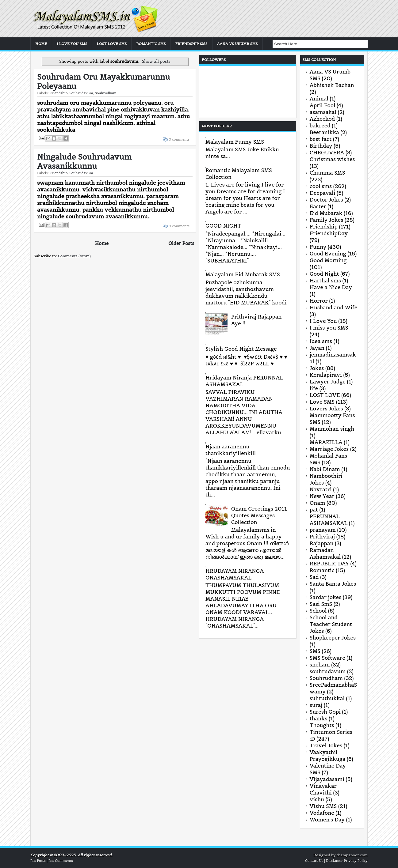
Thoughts (322, 725)
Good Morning (328, 260)
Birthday (321, 146)
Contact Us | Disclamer (324, 861)
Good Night (324, 274)
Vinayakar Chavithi (323, 789)
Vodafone (322, 813)
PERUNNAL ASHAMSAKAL (329, 520)
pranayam (323, 530)
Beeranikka (324, 132)
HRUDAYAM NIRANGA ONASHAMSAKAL (235, 574)
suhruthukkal (327, 698)
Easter (318, 206)
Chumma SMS (327, 173)
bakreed (320, 126)
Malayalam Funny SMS (235, 142)
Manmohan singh (332, 429)
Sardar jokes (326, 597)
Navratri (321, 489)
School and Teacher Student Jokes (331, 624)
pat (314, 510)
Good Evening (328, 254)
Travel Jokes (326, 745)
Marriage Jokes (329, 449)
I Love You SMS (72, 44)
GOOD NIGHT (223, 226)
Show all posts (156, 61)
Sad (314, 577)
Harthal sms (325, 281)
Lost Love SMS (112, 44)
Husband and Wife (333, 308)
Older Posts (181, 243)
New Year (322, 496)
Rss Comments (61, 861)
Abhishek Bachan (332, 85)
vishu (317, 799)
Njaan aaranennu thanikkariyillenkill (231, 450)
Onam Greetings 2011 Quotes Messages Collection (259, 515)
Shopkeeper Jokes (333, 638)
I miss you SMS (329, 328)
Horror (319, 301)
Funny (318, 247)
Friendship (58, 93)
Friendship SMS (191, 44)
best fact (321, 139)
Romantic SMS (151, 44)
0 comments (179, 139)
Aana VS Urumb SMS (237, 44)
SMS (315, 651)
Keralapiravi (326, 375)
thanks (319, 719)
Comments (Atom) (74, 256)
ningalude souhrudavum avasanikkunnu (84, 161)
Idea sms (321, 341)
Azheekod (322, 119)
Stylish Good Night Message (241, 349)
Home (41, 44)
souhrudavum (81, 93)
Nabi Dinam (325, 469)
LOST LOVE (325, 395)
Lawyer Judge (328, 382)
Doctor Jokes (326, 200)
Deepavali (323, 193)
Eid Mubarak (326, 213)
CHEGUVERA (327, 153)
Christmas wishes (332, 159)
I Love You (323, 321)
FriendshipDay (329, 233)
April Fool (323, 105)
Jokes (317, 368)
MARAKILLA (326, 442)
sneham (320, 665)
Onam (318, 503)
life (314, 388)
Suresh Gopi (325, 712)
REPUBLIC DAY (329, 564)
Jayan (317, 348)
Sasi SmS (321, 604)
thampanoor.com (352, 855)
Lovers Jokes (326, 409)
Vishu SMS (323, 806)
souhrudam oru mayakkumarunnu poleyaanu (103, 81)
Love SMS (322, 402)
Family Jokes (327, 220)
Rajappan (322, 543)
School (318, 611)
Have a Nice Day (331, 287)
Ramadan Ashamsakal (325, 553)
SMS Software (327, 658)
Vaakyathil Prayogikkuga (327, 756)
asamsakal (323, 112)
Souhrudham (105, 93)
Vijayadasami (327, 779)
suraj (316, 705)
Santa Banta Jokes (333, 584)
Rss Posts (38, 861)
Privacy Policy (356, 861)
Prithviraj (322, 537)
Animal (319, 99)
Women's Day (327, 820)
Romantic (322, 570)
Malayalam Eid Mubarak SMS (243, 274)
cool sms (321, 186)
